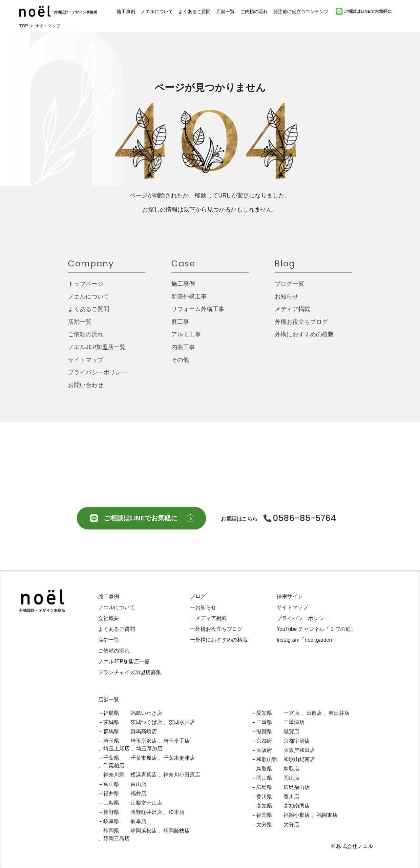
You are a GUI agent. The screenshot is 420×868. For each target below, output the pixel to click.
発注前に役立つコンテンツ (301, 11)
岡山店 (291, 778)
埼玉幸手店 (177, 741)
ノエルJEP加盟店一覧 (97, 351)
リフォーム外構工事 (198, 313)
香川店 (291, 797)
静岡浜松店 (144, 831)
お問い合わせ (86, 389)
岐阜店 (138, 821)
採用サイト (290, 596)
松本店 (177, 812)
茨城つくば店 (146, 722)
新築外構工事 (189, 300)
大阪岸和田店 (299, 750)
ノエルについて (157, 11)
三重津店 (294, 722)
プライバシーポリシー (97, 377)
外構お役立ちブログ (301, 326)
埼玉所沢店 (144, 741)
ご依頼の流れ (254, 11)
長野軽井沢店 (146, 812)
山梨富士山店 (146, 803)
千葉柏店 (114, 765)
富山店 (138, 784)
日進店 (314, 713)
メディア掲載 (292, 313)
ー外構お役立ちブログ (216, 629)
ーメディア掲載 (208, 618)
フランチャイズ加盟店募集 (130, 672)
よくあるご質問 (195, 11)
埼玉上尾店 (116, 748)
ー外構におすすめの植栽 (219, 640)
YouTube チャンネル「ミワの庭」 (316, 629)
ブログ (198, 596)
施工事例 (126, 11)
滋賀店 (291, 731)
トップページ (86, 288)
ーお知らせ (203, 607)
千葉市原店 (144, 758)
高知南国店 (297, 806)
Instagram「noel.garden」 (307, 640)
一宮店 (291, 713)
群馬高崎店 (144, 731)
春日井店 (339, 713)
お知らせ (286, 300)
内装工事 (183, 351)
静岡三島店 (116, 838)
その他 (180, 364)
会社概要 (109, 618)
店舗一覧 (225, 11)
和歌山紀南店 (299, 759)
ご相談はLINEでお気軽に (364, 11)
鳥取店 (291, 769)
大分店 (291, 825)
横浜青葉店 (144, 775)
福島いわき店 (146, 713)
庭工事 (180, 326)
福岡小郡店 (297, 815)
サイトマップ (86, 364)
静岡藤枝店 (177, 831)
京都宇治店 (297, 741)
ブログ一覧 (289, 288)
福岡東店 (327, 815)
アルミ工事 (186, 339)
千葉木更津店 (179, 758)
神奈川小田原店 (182, 775)
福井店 (138, 793)
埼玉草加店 (149, 748)
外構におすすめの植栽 (304, 339)
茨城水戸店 (182, 722)
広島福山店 (297, 787)
